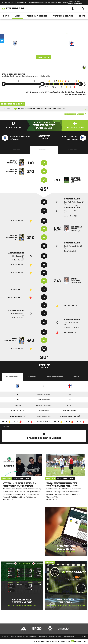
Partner (48, 2)
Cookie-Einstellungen (69, 636)
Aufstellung (72, 150)
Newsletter (65, 2)
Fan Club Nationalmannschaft (36, 2)
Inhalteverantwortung (55, 636)
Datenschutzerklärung (16, 636)
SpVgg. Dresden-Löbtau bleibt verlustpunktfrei (42, 109)
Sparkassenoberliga (44, 26)
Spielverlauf (44, 150)
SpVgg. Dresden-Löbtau (15, 53)
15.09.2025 (5, 109)
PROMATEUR (6, 2)
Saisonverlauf (34, 377)
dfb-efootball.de (22, 2)
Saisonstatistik (12, 377)
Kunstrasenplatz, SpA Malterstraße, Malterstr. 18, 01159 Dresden (44, 33)
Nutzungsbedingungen (30, 636)
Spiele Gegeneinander (55, 377)
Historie (76, 377)
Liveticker (43, 57)
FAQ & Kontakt (57, 2)
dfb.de (14, 2)
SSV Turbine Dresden (72, 53)
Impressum (5, 636)
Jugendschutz (43, 636)
